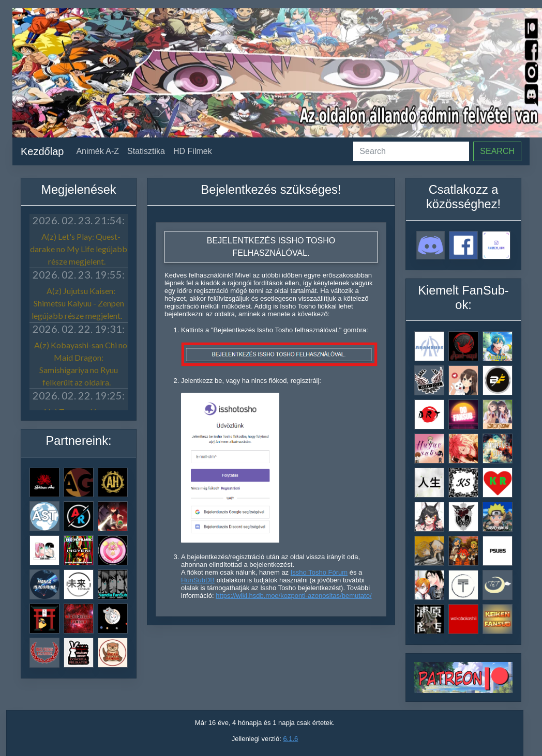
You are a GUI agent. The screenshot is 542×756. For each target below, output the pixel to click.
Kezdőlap (42, 151)
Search (497, 151)
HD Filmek (193, 151)
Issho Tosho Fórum (319, 572)
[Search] (411, 151)
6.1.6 (290, 739)
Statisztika (146, 151)
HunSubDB (198, 580)
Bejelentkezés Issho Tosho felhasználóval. (271, 247)
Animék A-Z (97, 151)
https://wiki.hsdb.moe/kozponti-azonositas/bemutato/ (293, 596)
